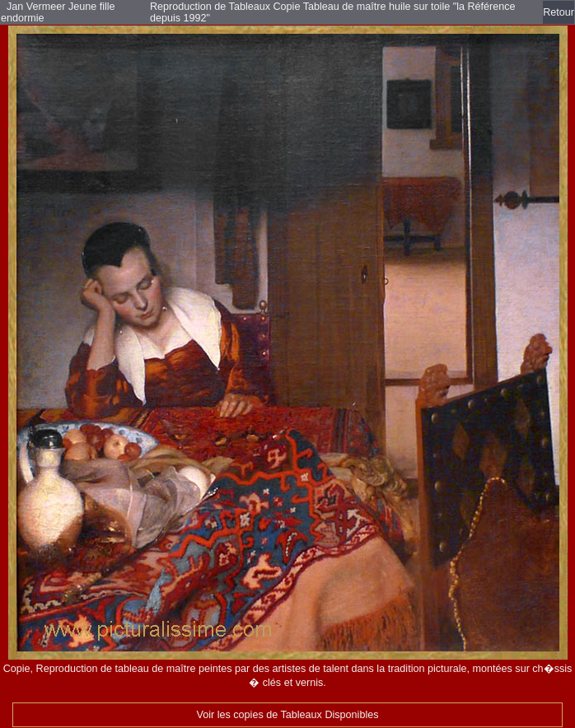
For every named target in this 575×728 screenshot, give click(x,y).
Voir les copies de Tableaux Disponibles (288, 715)
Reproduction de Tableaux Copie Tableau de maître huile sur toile (302, 7)
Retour (559, 12)
